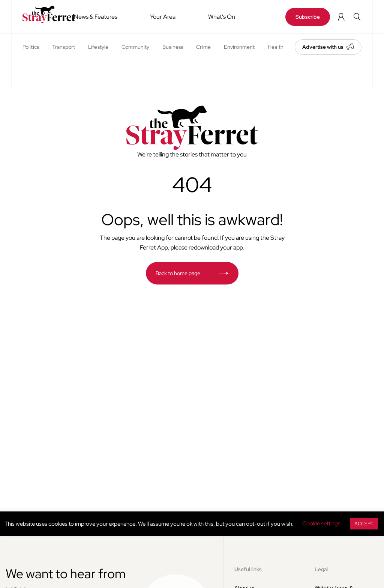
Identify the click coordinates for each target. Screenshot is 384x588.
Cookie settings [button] (321, 523)
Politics (31, 47)
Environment (239, 47)
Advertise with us (323, 47)
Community (135, 47)
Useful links (248, 569)
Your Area (163, 17)
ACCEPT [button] (364, 524)
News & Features (96, 17)
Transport (64, 47)
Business (173, 47)
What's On (222, 17)
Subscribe (308, 17)
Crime (203, 47)
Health (276, 47)
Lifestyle (98, 47)
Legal (321, 569)
